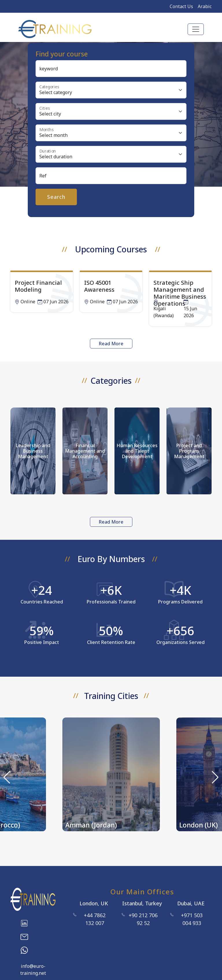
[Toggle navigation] (196, 29)
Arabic (205, 6)
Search (56, 197)
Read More (111, 344)
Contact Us (181, 6)
